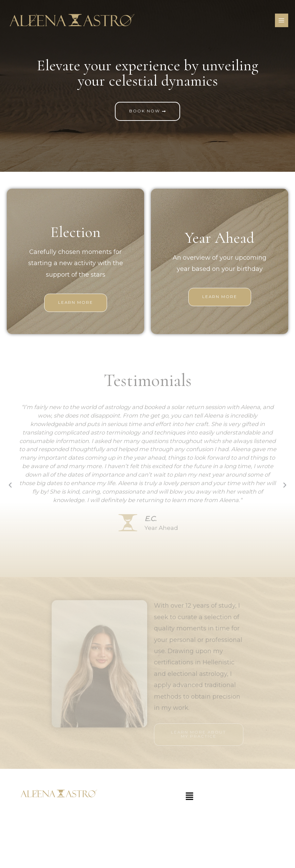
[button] (10, 485)
